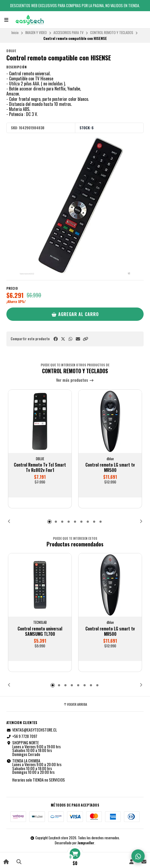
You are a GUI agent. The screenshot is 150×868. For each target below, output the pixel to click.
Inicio (15, 32)
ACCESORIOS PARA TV (68, 32)
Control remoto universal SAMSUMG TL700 (40, 631)
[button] (85, 339)
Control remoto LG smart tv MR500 (110, 467)
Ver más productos (75, 380)
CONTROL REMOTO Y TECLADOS (112, 32)
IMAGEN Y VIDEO (36, 32)
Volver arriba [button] (75, 704)
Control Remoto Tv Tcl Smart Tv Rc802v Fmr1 (40, 467)
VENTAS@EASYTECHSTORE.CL (32, 730)
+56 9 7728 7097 (22, 736)
